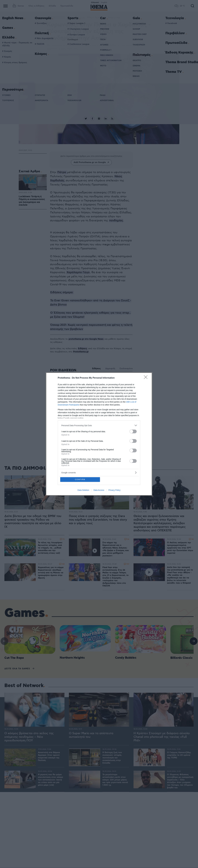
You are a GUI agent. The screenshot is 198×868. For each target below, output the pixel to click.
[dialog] (99, 434)
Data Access (99, 490)
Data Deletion (83, 490)
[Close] (147, 378)
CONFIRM (80, 479)
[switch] (133, 431)
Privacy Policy (114, 490)
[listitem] (99, 425)
